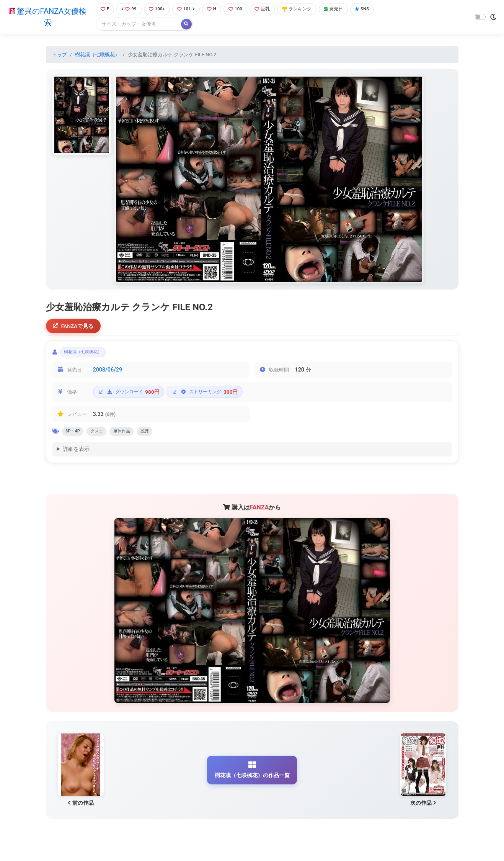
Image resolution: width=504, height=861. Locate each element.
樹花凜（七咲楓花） (97, 55)
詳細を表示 (76, 454)
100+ (157, 9)
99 (128, 9)
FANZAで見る (74, 327)
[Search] (137, 25)
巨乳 (266, 9)
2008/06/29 (108, 373)
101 (187, 9)
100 (239, 9)
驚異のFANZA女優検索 (47, 17)
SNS (371, 9)
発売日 (341, 9)
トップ (60, 55)
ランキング (303, 9)
